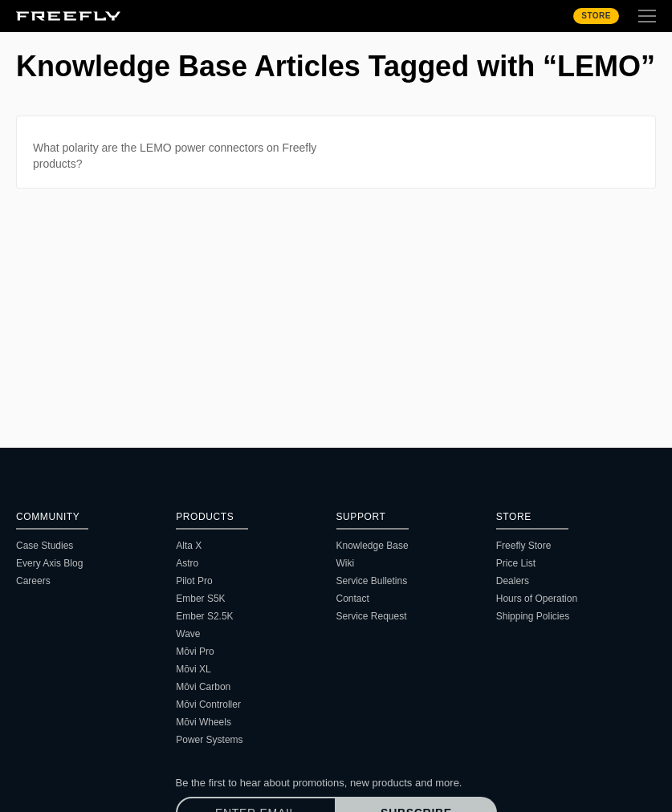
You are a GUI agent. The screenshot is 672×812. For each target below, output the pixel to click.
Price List (516, 563)
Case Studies (45, 546)
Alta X (189, 546)
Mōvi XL (193, 669)
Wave (188, 634)
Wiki (346, 563)
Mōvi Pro (195, 652)
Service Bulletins (372, 581)
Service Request (372, 616)
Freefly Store (524, 546)
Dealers (513, 581)
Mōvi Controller (208, 704)
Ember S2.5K (204, 616)
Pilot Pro (194, 581)
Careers (33, 581)
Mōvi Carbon (203, 687)
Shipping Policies (533, 616)
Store (596, 16)
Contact (353, 599)
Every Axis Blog (49, 563)
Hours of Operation (537, 599)
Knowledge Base (373, 546)
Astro (187, 563)
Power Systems (209, 740)
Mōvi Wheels (204, 722)
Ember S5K (200, 599)
